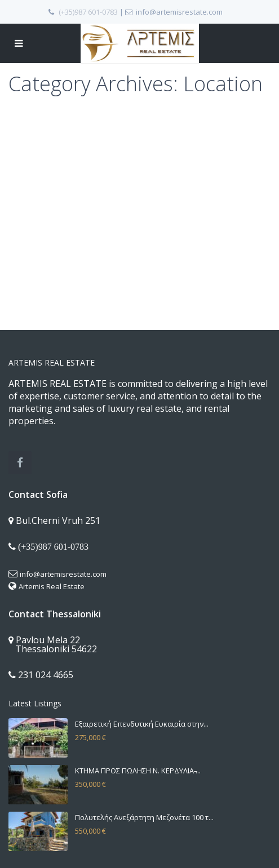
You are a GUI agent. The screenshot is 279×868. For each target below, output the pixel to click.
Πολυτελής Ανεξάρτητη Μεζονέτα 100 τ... (144, 817)
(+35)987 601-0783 (88, 12)
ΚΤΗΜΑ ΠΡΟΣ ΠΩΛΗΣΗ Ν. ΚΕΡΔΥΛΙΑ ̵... (138, 771)
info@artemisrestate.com (63, 574)
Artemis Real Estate (52, 586)
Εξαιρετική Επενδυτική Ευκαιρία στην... (142, 724)
